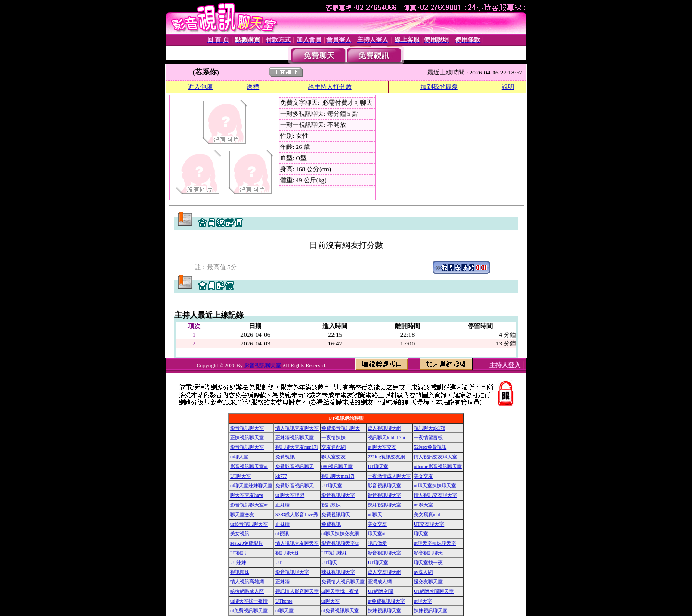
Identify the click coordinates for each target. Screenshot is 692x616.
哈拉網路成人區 (247, 591)
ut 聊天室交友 (382, 447)
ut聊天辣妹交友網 (340, 534)
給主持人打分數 (330, 87)
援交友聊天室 (428, 582)
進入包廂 (200, 87)
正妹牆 (283, 505)
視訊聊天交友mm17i (297, 447)
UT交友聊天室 (429, 524)
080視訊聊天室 (337, 466)
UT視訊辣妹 (334, 553)
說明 (508, 87)
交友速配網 (334, 447)
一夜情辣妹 (334, 437)
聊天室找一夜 (428, 562)
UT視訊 (238, 553)
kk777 (281, 476)
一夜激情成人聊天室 (389, 476)
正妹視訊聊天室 (247, 437)
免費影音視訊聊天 (341, 428)
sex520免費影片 (247, 543)
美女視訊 (240, 534)
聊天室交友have (247, 495)
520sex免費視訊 (430, 447)
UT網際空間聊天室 (434, 591)
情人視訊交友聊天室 (297, 428)
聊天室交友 (334, 457)
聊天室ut (377, 534)
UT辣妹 (238, 562)
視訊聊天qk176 (429, 428)
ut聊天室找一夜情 (340, 591)
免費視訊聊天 (336, 514)
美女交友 (423, 476)
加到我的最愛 (439, 87)
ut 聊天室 (423, 505)
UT (278, 562)
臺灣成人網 (380, 582)
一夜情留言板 (428, 437)
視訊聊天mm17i (338, 476)
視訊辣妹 (331, 505)
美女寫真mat (427, 514)
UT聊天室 (378, 466)
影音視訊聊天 (428, 553)
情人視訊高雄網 (247, 582)
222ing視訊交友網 (386, 457)
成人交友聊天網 (384, 572)
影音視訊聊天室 (263, 365)
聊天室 (421, 534)
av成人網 (423, 572)
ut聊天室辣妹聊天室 (251, 486)
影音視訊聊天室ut (249, 466)
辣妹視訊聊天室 (384, 505)
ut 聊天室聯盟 (290, 495)
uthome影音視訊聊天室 (438, 466)
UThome (284, 601)
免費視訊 (285, 457)
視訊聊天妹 (287, 553)
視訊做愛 (377, 543)
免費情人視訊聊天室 (343, 582)
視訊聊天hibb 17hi (386, 437)
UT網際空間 (380, 591)
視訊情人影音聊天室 (297, 591)
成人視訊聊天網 (384, 428)
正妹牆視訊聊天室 (295, 437)
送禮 (253, 87)
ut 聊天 (375, 514)
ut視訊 (282, 534)
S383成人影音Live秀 (297, 514)
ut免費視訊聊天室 (386, 601)
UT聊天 (329, 562)
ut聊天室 (239, 457)
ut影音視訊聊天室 (249, 524)
